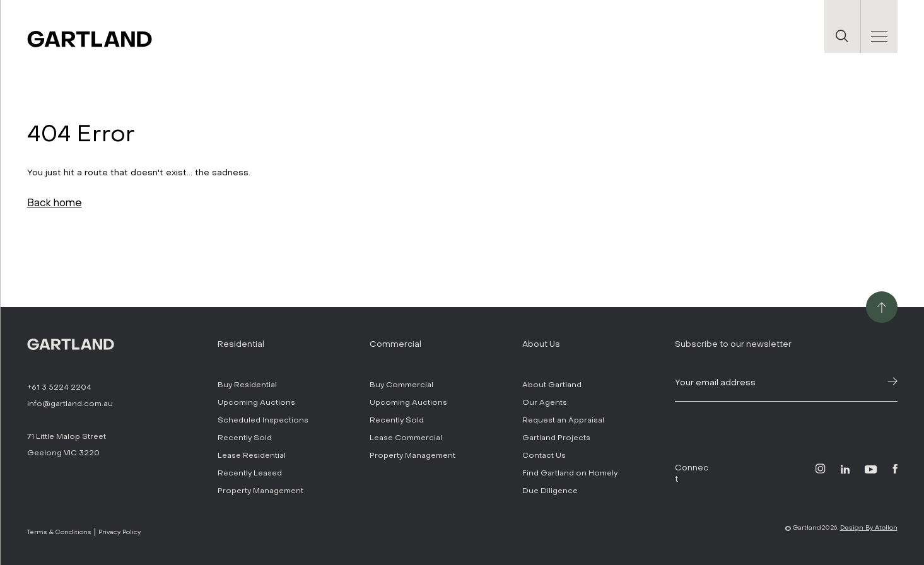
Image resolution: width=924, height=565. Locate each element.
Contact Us (544, 455)
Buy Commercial (401, 385)
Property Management (260, 491)
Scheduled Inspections (263, 420)
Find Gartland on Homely (570, 473)
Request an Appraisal (563, 420)
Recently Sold (245, 438)
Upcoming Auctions (256, 402)
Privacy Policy (120, 532)
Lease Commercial (406, 438)
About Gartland (552, 385)
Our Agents (545, 402)
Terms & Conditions (59, 532)
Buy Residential (247, 385)
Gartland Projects (556, 438)
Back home (55, 203)
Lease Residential (252, 455)
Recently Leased (250, 473)
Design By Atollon (869, 527)
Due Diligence (550, 491)
